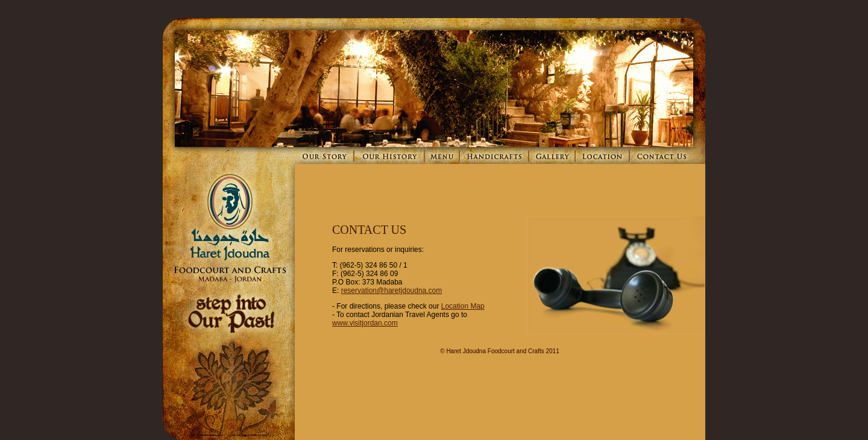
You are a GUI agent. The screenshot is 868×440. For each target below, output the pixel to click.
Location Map (463, 306)
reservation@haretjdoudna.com (392, 291)
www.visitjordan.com (365, 323)
